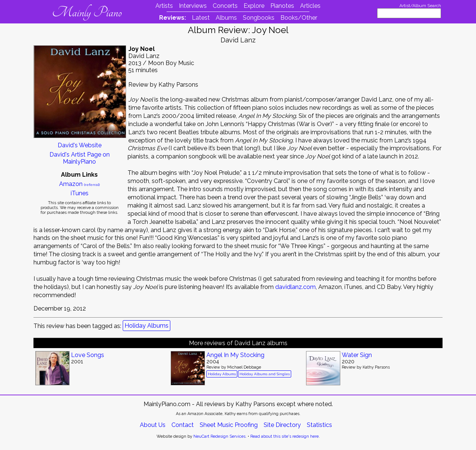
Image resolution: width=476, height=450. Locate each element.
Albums (226, 18)
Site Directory (282, 425)
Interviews (193, 6)
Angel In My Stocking (235, 355)
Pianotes (282, 6)
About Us (153, 425)
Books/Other (299, 18)
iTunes (80, 193)
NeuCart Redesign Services (219, 436)
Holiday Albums (147, 326)
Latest (201, 18)
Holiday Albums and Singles (265, 374)
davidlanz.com (295, 287)
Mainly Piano (87, 12)
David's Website (80, 145)
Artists (164, 6)
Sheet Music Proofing (229, 425)
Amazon (79, 184)
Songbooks (259, 18)
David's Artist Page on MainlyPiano (80, 158)
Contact (183, 425)
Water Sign (357, 355)
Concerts (225, 6)
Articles (310, 6)
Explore (254, 6)
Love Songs (88, 355)
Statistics (319, 425)
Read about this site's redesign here (284, 436)
